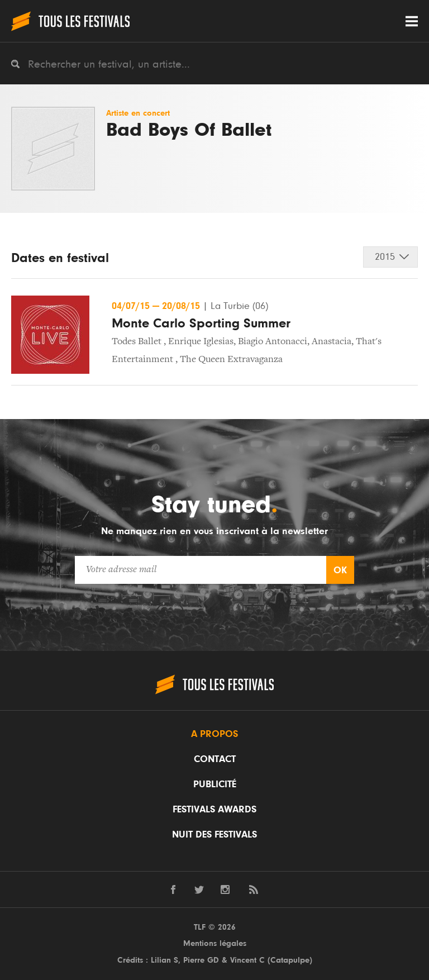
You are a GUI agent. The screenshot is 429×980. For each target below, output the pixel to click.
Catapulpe (290, 960)
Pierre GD (201, 960)
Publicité (215, 784)
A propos (214, 734)
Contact (215, 759)
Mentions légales (215, 943)
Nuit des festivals (214, 835)
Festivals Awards (214, 810)
